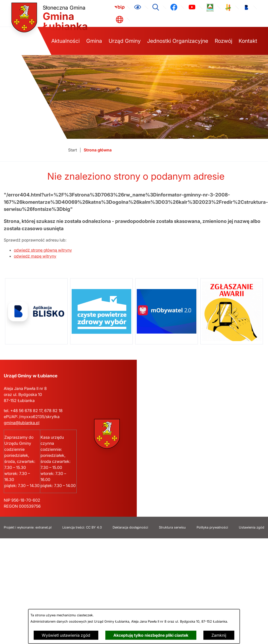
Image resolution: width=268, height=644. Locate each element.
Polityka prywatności (212, 527)
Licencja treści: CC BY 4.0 (82, 527)
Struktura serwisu (172, 527)
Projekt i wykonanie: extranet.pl (28, 527)
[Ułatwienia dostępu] (138, 7)
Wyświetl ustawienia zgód (66, 635)
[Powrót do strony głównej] (73, 150)
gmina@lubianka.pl (22, 423)
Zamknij (219, 635)
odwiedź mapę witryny (35, 256)
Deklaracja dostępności (130, 527)
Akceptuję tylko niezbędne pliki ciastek (151, 635)
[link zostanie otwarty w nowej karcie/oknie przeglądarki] (119, 7)
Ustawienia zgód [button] (252, 527)
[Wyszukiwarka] (156, 7)
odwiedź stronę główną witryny (43, 250)
